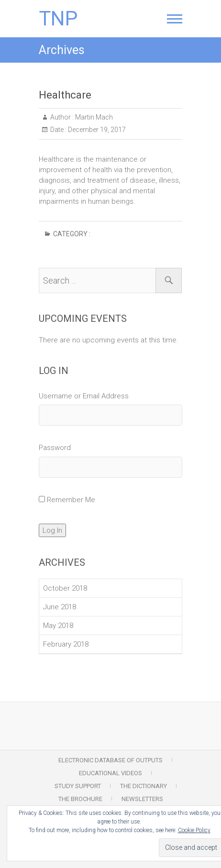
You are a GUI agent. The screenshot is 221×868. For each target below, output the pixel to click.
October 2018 (65, 588)
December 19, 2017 (96, 130)
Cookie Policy (194, 830)
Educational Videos (110, 773)
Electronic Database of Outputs (110, 760)
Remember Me (71, 500)
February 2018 (66, 644)
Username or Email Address (84, 396)
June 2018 (60, 607)
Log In (52, 530)
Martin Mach (93, 117)
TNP (58, 19)
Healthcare (65, 95)
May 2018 (58, 626)
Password (55, 448)
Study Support (78, 786)
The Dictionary (144, 786)
